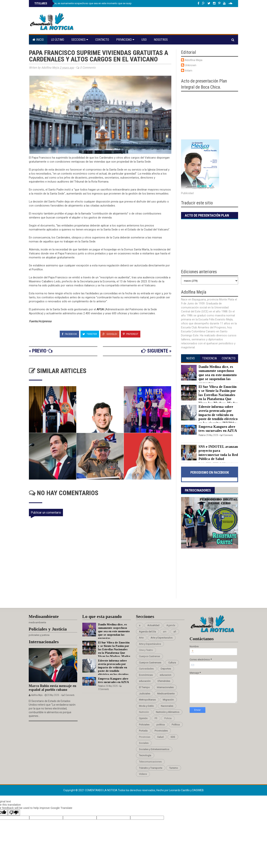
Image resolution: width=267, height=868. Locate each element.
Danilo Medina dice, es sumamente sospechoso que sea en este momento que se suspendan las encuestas (94, 3)
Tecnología (145, 755)
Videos (143, 774)
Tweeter (90, 334)
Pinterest (131, 334)
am (165, 632)
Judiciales (145, 694)
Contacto (102, 40)
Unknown (191, 65)
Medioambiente (166, 694)
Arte (141, 638)
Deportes (166, 669)
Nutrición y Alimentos (168, 712)
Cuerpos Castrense (149, 656)
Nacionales (167, 706)
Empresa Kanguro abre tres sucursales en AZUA (218, 429)
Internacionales (165, 687)
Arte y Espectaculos (162, 638)
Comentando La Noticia (101, 790)
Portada (143, 731)
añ (175, 632)
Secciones (80, 40)
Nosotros (161, 40)
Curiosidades (146, 669)
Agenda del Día (147, 632)
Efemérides (164, 681)
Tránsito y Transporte (151, 768)
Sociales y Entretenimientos (154, 749)
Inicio (38, 40)
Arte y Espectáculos (150, 644)
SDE (173, 737)
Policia (168, 718)
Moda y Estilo (146, 706)
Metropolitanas (147, 700)
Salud (160, 737)
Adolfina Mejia (194, 60)
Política (176, 725)
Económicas (146, 675)
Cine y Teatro (146, 650)
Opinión (143, 718)
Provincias (145, 737)
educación (145, 681)
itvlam (189, 71)
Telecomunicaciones (150, 762)
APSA (101, 309)
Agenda (171, 625)
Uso (144, 40)
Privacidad (125, 40)
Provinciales (161, 731)
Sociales (144, 743)
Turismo (174, 768)
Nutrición (144, 712)
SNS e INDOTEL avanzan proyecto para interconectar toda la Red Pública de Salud (218, 453)
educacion (166, 675)
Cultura (172, 663)
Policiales (144, 725)
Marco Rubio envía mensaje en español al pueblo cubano (52, 688)
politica (161, 725)
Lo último (58, 40)
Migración (168, 700)
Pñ (156, 718)
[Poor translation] (14, 813)
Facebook (69, 334)
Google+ (110, 334)
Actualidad (153, 625)
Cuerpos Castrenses (150, 663)
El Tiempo (144, 687)
